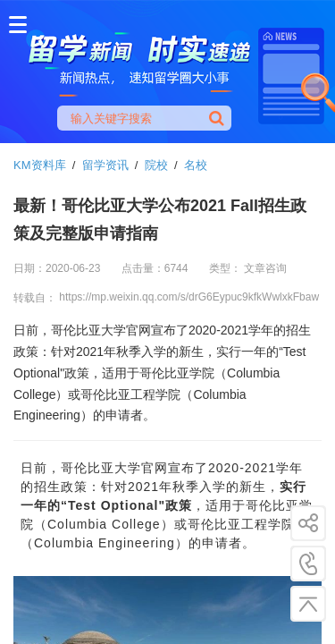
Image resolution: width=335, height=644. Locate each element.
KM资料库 (40, 165)
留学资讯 (105, 165)
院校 (156, 165)
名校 (196, 165)
